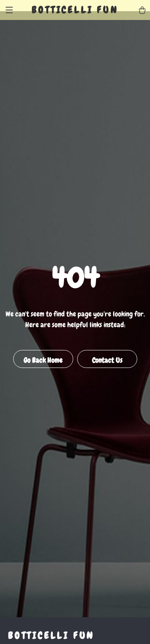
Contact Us (107, 360)
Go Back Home (43, 360)
